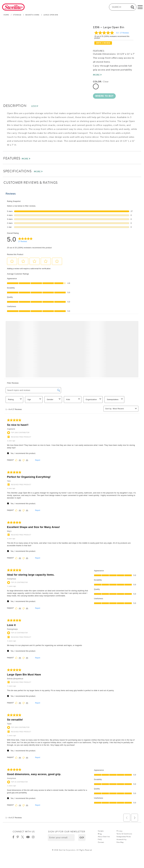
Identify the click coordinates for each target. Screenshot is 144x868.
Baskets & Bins (32, 15)
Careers (101, 831)
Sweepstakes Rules (124, 837)
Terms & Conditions (124, 834)
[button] (104, 96)
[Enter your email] (61, 838)
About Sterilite (104, 837)
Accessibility (122, 839)
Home (6, 15)
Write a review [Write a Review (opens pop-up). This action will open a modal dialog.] (103, 43)
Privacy (119, 831)
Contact (101, 842)
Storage (17, 15)
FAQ (100, 839)
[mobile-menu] (140, 7)
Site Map (120, 842)
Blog (100, 834)
